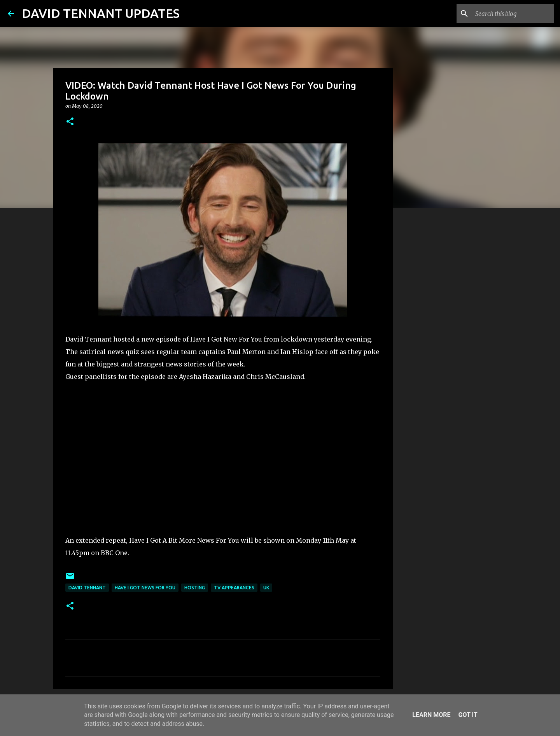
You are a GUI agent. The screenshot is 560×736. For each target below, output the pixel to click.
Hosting (195, 588)
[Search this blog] (513, 14)
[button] (70, 122)
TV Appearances (234, 588)
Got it (468, 715)
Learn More (431, 715)
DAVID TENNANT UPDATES (101, 13)
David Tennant (87, 588)
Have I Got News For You (145, 588)
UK (266, 588)
